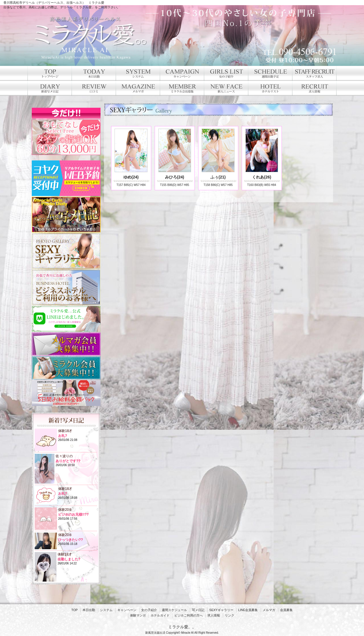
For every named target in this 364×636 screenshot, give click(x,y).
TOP (74, 610)
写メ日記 (198, 610)
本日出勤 (89, 610)
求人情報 (214, 615)
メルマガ (269, 610)
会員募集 (286, 610)
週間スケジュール (174, 610)
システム (106, 610)
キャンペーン (127, 610)
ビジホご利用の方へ (189, 615)
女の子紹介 (149, 610)
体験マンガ (138, 615)
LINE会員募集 (248, 610)
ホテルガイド (160, 615)
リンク (230, 615)
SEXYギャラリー (221, 610)
